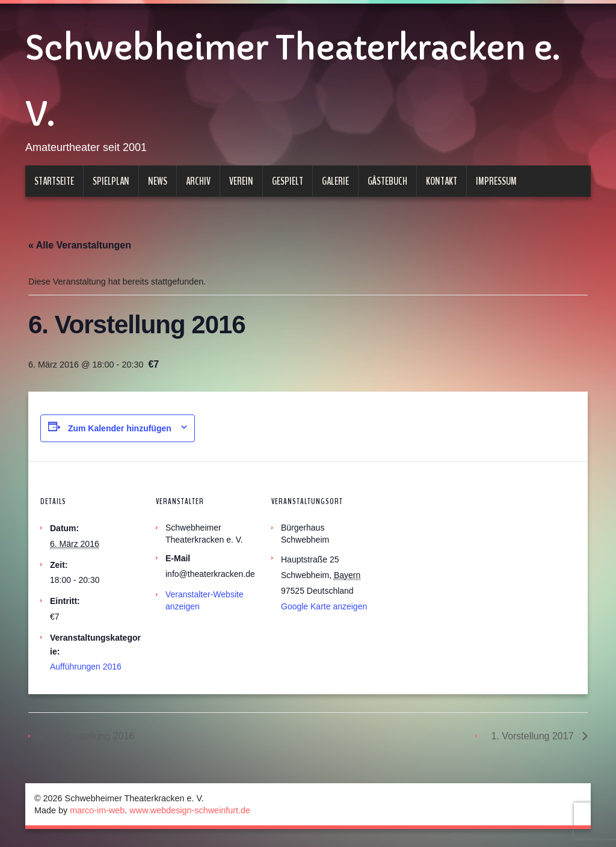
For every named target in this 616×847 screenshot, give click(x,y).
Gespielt (288, 181)
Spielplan (111, 181)
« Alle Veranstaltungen (80, 245)
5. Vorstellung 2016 (92, 736)
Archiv (198, 181)
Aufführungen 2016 (86, 667)
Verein (241, 181)
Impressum (496, 181)
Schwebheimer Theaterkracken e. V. (292, 81)
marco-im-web (97, 810)
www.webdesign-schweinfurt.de (190, 810)
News (158, 181)
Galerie (335, 181)
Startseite (54, 181)
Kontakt (442, 181)
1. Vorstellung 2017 (534, 736)
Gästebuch (387, 181)
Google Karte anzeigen (324, 606)
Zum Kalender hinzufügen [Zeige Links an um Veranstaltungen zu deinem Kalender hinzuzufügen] (120, 428)
